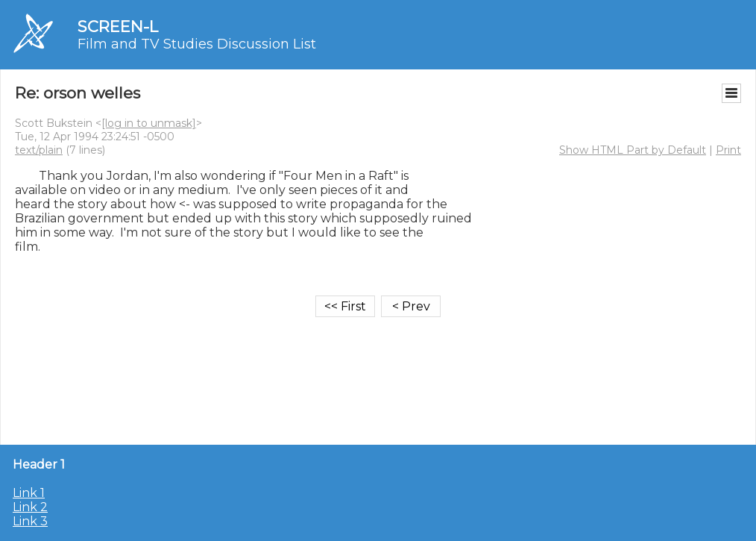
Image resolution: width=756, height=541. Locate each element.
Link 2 (30, 507)
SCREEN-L (118, 26)
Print (728, 150)
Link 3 (30, 521)
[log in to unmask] (149, 123)
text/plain (39, 150)
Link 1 (29, 493)
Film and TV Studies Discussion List (197, 44)
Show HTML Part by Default (633, 150)
